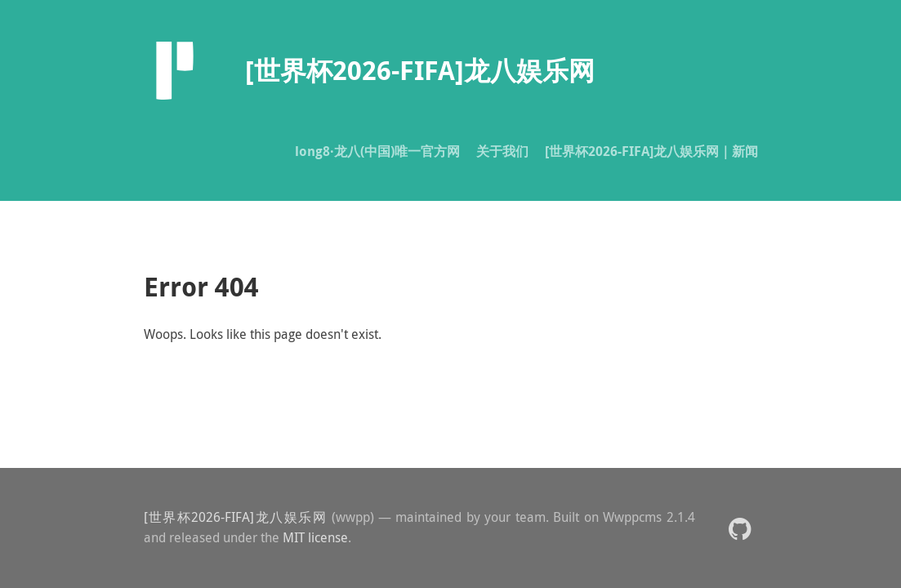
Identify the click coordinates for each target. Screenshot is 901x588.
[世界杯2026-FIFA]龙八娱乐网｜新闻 (651, 151)
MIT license (315, 537)
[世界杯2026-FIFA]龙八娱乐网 (236, 517)
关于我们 (502, 151)
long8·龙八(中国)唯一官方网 (377, 151)
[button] (740, 528)
